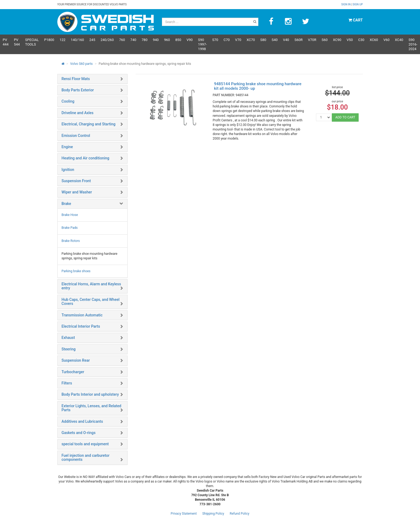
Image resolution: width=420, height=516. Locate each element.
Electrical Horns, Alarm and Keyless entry (91, 286)
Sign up (358, 4)
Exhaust (68, 338)
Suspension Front (76, 181)
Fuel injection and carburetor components (86, 457)
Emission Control (76, 136)
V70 (238, 40)
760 (122, 40)
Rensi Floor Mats (76, 79)
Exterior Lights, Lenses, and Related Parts (92, 408)
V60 (386, 40)
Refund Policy (239, 514)
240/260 (107, 40)
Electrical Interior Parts (81, 326)
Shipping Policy (213, 514)
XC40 (399, 40)
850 (178, 40)
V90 (190, 40)
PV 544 (17, 42)
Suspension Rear (76, 360)
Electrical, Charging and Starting (89, 124)
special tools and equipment (85, 444)
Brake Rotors (71, 241)
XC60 (374, 40)
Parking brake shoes (76, 271)
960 (167, 40)
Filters (67, 383)
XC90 (337, 40)
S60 (325, 40)
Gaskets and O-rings (79, 433)
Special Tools (32, 42)
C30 (361, 40)
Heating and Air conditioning (86, 158)
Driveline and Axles (78, 113)
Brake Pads (70, 228)
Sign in (346, 4)
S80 (263, 40)
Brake (66, 204)
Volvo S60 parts (81, 64)
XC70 (251, 40)
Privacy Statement (184, 514)
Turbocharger (73, 372)
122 (62, 40)
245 (92, 40)
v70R (312, 40)
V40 (286, 40)
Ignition (68, 170)
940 (156, 40)
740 (133, 40)
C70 (227, 40)
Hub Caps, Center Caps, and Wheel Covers (91, 302)
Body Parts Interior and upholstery (90, 394)
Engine (67, 147)
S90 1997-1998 (202, 44)
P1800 (49, 40)
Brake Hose (70, 215)
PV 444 (6, 42)
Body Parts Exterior (78, 90)
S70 (215, 40)
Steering (69, 349)
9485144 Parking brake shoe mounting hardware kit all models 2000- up (258, 86)
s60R (299, 40)
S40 (274, 40)
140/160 (77, 40)
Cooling (68, 101)
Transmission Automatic (82, 315)
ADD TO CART (345, 117)
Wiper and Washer (77, 192)
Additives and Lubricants (82, 421)
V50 (350, 40)
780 (144, 40)
